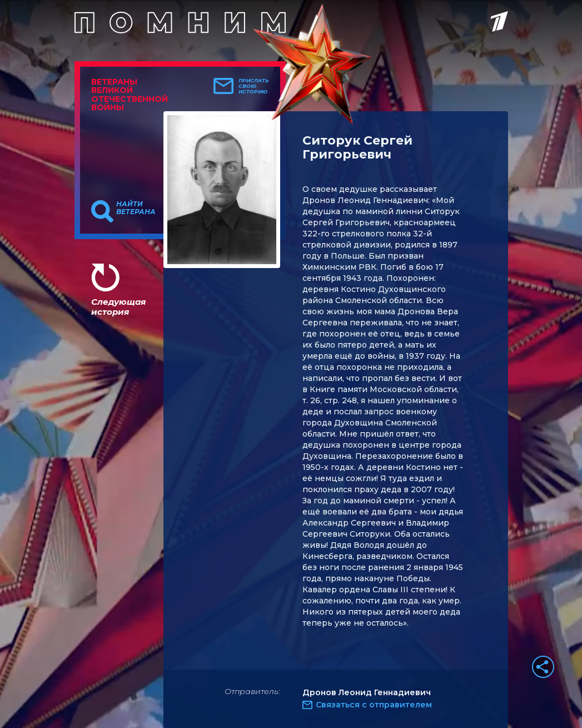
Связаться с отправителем (374, 705)
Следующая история (118, 307)
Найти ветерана (136, 208)
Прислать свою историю (254, 86)
